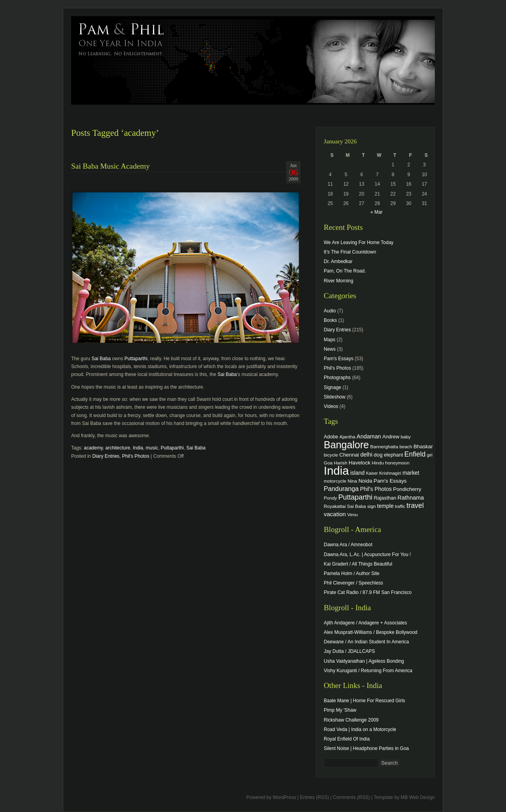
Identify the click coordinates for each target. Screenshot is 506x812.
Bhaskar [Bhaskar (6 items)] (423, 446)
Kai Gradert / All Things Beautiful (358, 564)
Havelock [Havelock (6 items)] (360, 463)
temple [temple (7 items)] (385, 506)
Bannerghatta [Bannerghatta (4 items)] (384, 446)
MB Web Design (418, 797)
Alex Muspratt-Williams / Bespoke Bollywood (371, 632)
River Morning (339, 281)
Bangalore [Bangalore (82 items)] (346, 445)
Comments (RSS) (351, 797)
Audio (330, 311)
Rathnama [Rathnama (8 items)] (411, 498)
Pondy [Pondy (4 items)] (330, 498)
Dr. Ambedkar (338, 261)
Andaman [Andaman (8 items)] (369, 436)
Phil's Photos (136, 456)
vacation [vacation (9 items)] (335, 514)
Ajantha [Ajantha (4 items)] (347, 437)
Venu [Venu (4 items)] (352, 514)
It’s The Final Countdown (350, 252)
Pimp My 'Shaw (340, 710)
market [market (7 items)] (411, 473)
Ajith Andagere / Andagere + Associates (365, 623)
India (138, 448)
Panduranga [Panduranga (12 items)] (341, 489)
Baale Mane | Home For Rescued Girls (364, 701)
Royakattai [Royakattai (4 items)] (335, 506)
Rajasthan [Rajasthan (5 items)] (385, 498)
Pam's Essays (339, 359)
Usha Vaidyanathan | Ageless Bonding (364, 661)
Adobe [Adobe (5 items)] (331, 437)
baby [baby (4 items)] (406, 437)
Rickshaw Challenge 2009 (351, 720)
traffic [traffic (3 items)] (400, 506)
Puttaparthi (136, 359)
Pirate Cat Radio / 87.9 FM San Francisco (368, 592)
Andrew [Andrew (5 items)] (391, 437)
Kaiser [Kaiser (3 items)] (372, 473)
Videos (331, 406)
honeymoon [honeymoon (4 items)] (397, 463)
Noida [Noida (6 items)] (365, 481)
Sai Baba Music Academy (110, 166)
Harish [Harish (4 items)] (341, 463)
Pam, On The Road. (345, 271)
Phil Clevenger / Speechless (353, 583)
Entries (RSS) (314, 797)
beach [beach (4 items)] (406, 446)
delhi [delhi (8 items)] (366, 455)
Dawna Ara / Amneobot (348, 545)
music (152, 448)
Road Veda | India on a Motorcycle (360, 729)
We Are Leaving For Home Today (359, 242)
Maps (329, 340)
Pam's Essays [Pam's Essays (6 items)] (390, 481)
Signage (332, 387)
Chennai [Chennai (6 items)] (349, 455)
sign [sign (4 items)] (372, 506)
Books (330, 320)
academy (93, 448)
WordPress (284, 797)
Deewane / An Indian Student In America (366, 642)
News (330, 349)
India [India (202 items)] (336, 471)
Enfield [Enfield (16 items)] (415, 454)
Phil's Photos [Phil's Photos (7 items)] (376, 489)
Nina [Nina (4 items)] (352, 481)
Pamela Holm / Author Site (352, 573)
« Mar (377, 212)
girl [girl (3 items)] (430, 455)
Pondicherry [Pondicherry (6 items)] (407, 489)
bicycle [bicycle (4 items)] (331, 455)
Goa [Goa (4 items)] (328, 463)
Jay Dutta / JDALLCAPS (349, 651)
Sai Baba (101, 359)
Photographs (337, 378)
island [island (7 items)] (357, 473)
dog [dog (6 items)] (378, 455)
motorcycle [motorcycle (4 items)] (335, 481)
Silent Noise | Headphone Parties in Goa (366, 748)
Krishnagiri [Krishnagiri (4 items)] (390, 473)
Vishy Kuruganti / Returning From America (368, 671)
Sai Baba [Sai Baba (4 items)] (357, 506)
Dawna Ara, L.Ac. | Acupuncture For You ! (367, 554)
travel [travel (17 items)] (415, 506)
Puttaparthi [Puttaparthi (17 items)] (355, 497)
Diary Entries (106, 456)
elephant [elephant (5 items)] (393, 455)
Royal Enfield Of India (347, 739)
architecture (118, 448)
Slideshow (335, 397)
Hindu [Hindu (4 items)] (378, 463)
